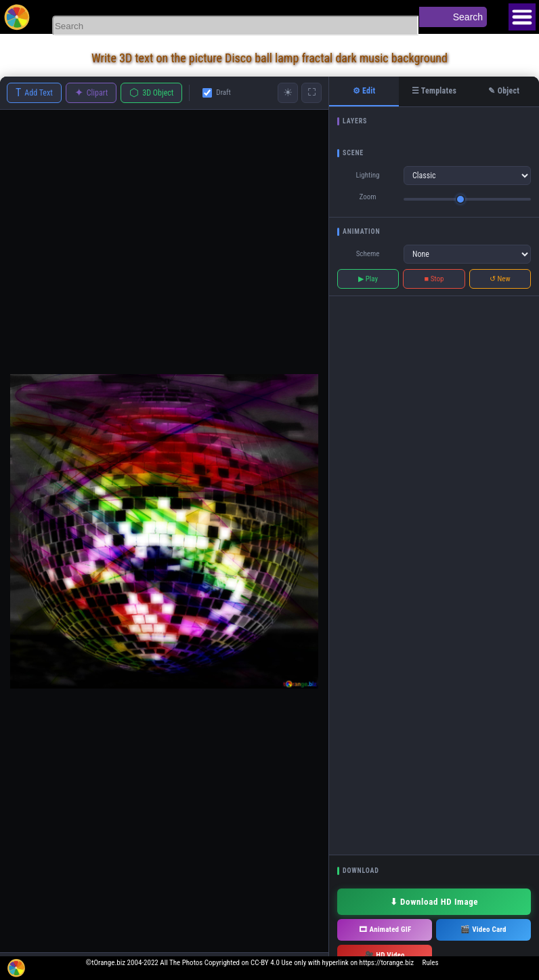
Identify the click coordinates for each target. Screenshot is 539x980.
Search (468, 17)
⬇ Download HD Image (434, 902)
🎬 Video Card (483, 930)
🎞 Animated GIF (385, 930)
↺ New (500, 279)
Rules (431, 963)
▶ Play (368, 279)
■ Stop (434, 279)
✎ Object (504, 91)
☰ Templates (434, 91)
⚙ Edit (364, 91)
